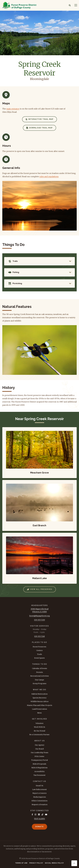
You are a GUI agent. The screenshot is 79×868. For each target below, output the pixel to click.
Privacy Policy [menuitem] (36, 863)
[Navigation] (76, 5)
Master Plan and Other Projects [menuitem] (40, 705)
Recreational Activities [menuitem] (40, 676)
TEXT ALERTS (39, 819)
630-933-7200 (40, 620)
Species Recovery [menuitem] (40, 698)
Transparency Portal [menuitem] (40, 760)
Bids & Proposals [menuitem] (39, 764)
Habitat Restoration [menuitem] (39, 694)
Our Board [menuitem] (39, 749)
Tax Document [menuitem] (39, 775)
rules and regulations (49, 177)
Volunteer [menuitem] (40, 723)
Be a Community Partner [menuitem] (39, 735)
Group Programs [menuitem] (39, 683)
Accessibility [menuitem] (39, 771)
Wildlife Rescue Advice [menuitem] (40, 701)
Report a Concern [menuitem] (39, 793)
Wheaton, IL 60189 (39, 612)
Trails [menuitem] (40, 654)
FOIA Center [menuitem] (39, 756)
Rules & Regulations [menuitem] (39, 768)
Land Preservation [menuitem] (39, 709)
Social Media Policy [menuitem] (54, 863)
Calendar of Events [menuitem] (40, 668)
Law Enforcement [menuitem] (39, 789)
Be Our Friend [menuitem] (39, 731)
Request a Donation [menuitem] (40, 805)
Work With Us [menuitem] (39, 727)
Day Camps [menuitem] (39, 680)
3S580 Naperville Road (39, 609)
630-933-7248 (39, 636)
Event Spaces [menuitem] (39, 658)
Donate (39, 827)
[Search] (70, 5)
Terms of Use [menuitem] (21, 863)
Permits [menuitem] (40, 672)
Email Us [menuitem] (40, 786)
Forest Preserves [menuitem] (39, 647)
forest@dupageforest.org (40, 616)
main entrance (13, 109)
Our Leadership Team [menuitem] (40, 753)
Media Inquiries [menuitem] (40, 797)
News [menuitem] (39, 713)
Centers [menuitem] (39, 650)
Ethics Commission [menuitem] (39, 801)
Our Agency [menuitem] (40, 745)
